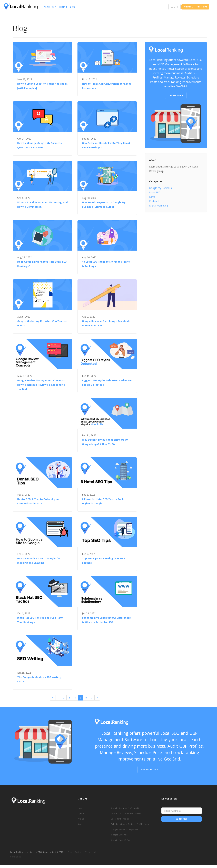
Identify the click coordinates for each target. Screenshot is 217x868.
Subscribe (182, 820)
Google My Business (160, 188)
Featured (154, 201)
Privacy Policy (74, 855)
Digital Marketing (159, 206)
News (152, 197)
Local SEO (155, 192)
